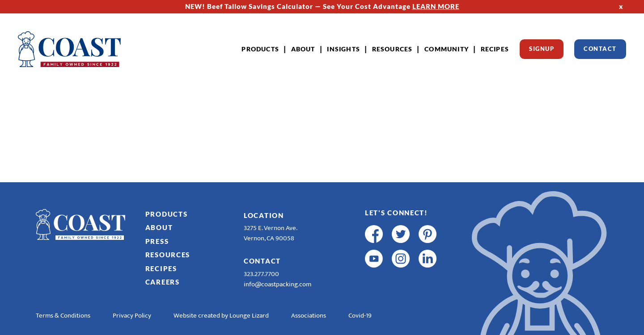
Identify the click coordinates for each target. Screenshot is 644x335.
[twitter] (401, 234)
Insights (343, 49)
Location (264, 215)
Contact (600, 49)
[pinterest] (428, 234)
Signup (542, 49)
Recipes (495, 49)
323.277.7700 (261, 274)
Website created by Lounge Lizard (221, 316)
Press (157, 241)
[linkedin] (428, 259)
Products (260, 49)
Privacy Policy (132, 316)
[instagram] (401, 259)
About (303, 49)
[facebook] (374, 234)
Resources (392, 49)
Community (447, 49)
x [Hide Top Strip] (621, 6)
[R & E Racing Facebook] (374, 283)
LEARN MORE (436, 6)
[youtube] (374, 259)
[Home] (69, 49)
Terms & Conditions (63, 316)
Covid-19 (360, 316)
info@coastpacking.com (278, 284)
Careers (163, 282)
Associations (309, 316)
